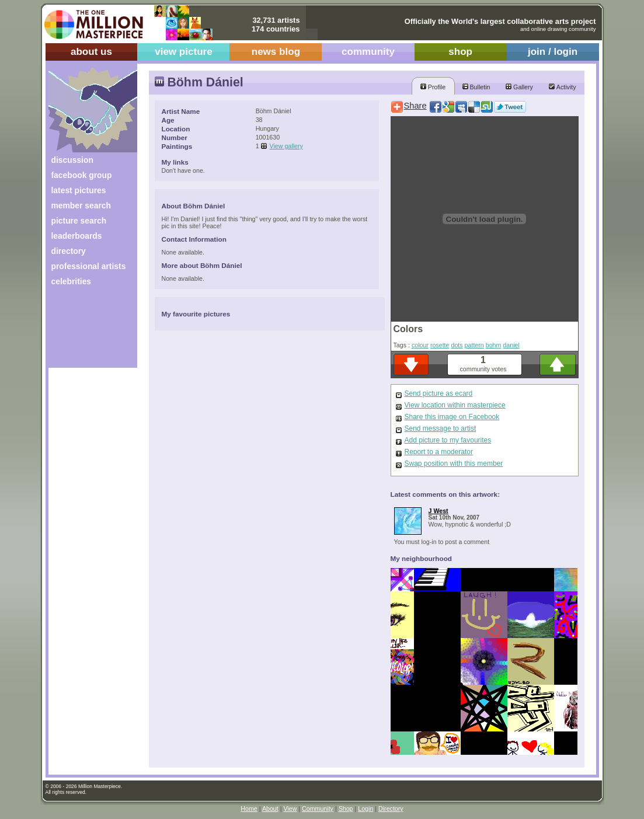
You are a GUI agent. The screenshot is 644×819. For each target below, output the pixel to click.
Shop (346, 808)
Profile (433, 87)
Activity (562, 87)
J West (438, 511)
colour (420, 345)
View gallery (286, 146)
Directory (391, 808)
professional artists (89, 266)
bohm (494, 345)
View (290, 808)
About (270, 808)
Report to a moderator (439, 452)
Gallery (519, 87)
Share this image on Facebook (452, 417)
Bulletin (476, 87)
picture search (79, 221)
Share (415, 106)
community (368, 52)
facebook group (82, 175)
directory (69, 251)
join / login (553, 52)
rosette (440, 345)
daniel (511, 345)
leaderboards (77, 236)
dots (457, 345)
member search (81, 205)
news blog (276, 52)
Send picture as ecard (439, 393)
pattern (474, 345)
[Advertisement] (85, 331)
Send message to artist (441, 428)
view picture (184, 52)
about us (91, 52)
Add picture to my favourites (448, 440)
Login (365, 808)
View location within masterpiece (455, 405)
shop (460, 52)
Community (318, 808)
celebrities (72, 281)
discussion (72, 160)
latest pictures (79, 190)
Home (249, 808)
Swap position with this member (454, 463)
